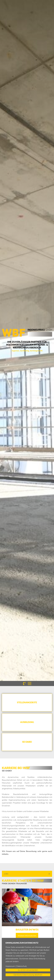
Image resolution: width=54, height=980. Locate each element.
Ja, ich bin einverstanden (28, 970)
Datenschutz (22, 966)
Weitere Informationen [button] (27, 936)
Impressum (10, 966)
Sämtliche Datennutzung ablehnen (28, 975)
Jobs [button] (6, 874)
